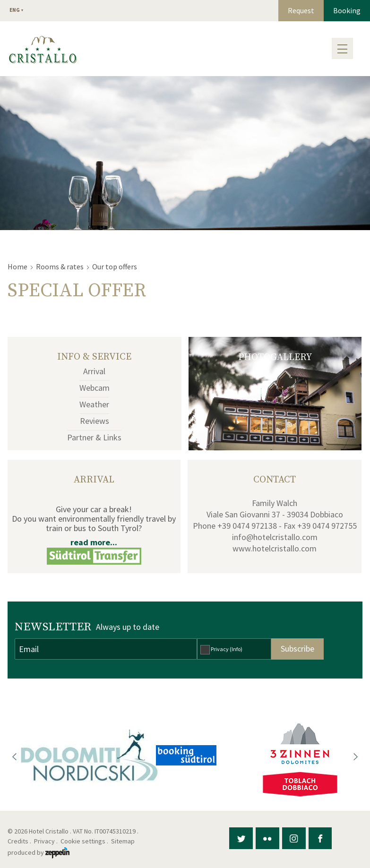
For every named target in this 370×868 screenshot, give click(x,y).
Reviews (95, 421)
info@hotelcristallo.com (275, 537)
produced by (39, 852)
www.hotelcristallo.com (275, 548)
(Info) (236, 649)
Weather (94, 404)
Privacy (227, 649)
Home (17, 266)
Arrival (94, 371)
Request (301, 10)
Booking (347, 10)
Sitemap (124, 841)
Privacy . (47, 841)
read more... (94, 542)
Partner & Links (94, 437)
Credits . (20, 841)
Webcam (95, 388)
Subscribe (297, 649)
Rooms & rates (60, 266)
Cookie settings (83, 841)
